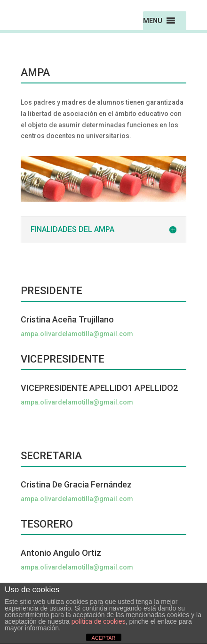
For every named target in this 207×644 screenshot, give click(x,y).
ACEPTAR (103, 638)
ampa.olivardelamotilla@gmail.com (77, 334)
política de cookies (99, 621)
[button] (153, 21)
